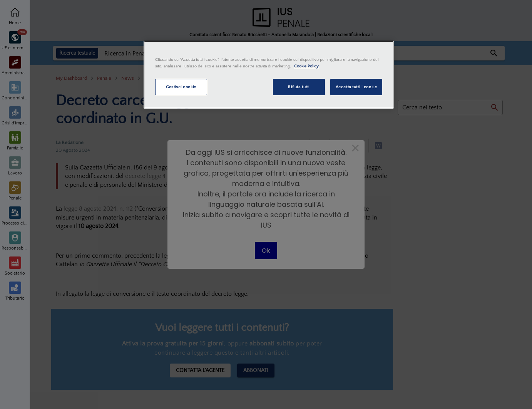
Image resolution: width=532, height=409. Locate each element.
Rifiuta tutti (299, 87)
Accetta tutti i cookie (356, 87)
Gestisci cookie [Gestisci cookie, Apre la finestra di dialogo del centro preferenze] (181, 87)
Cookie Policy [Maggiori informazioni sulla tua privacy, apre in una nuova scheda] (306, 66)
